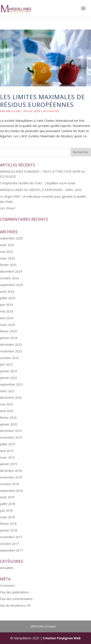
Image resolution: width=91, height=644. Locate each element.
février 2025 (8, 265)
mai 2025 (6, 252)
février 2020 (8, 418)
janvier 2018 (9, 530)
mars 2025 (7, 258)
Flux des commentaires (16, 599)
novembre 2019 (11, 437)
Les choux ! (8, 208)
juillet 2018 (8, 504)
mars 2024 (7, 325)
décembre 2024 (11, 271)
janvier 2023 (9, 371)
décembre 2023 (11, 345)
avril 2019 (7, 451)
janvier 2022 (9, 378)
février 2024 (8, 331)
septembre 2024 (11, 285)
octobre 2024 (9, 278)
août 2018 (7, 497)
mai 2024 (6, 311)
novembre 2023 (11, 351)
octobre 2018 (9, 484)
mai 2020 (6, 404)
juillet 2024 (8, 298)
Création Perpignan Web (62, 638)
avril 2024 (7, 318)
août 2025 (7, 245)
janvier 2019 (9, 464)
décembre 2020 (11, 398)
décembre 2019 (11, 431)
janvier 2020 (9, 424)
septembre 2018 (11, 491)
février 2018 (8, 524)
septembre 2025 (11, 238)
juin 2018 (6, 510)
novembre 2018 (11, 477)
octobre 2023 (9, 358)
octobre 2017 (9, 544)
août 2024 (7, 292)
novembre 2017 (11, 537)
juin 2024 (6, 305)
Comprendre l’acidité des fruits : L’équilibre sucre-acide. (38, 183)
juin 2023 (6, 364)
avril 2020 (7, 411)
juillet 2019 (8, 444)
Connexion (7, 585)
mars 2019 (7, 457)
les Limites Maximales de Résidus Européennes (42, 101)
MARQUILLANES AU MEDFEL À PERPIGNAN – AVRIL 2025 (41, 190)
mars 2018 (7, 517)
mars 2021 (7, 391)
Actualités (51, 111)
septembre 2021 (11, 384)
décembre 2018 (11, 471)
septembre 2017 (11, 550)
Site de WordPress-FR (15, 606)
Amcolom (13, 111)
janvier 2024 (9, 338)
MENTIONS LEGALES (43, 626)
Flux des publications (14, 592)
